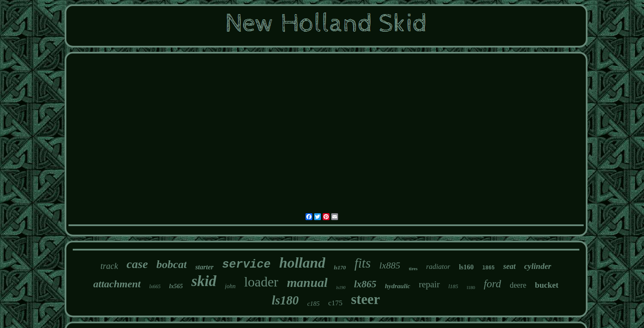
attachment (117, 284)
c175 (335, 303)
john (230, 286)
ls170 (340, 267)
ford (492, 284)
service (246, 265)
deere (518, 285)
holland (302, 263)
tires (413, 268)
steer (365, 299)
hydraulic (398, 286)
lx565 (176, 286)
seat (509, 266)
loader (261, 282)
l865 (488, 268)
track (109, 266)
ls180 (285, 300)
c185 (313, 304)
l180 (471, 287)
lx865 (365, 284)
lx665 (155, 286)
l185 (453, 286)
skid (204, 281)
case (137, 264)
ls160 (466, 267)
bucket (547, 285)
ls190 (341, 288)
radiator (438, 267)
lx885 (390, 265)
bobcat (172, 264)
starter (204, 267)
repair (429, 284)
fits (362, 263)
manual (307, 282)
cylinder (538, 266)
